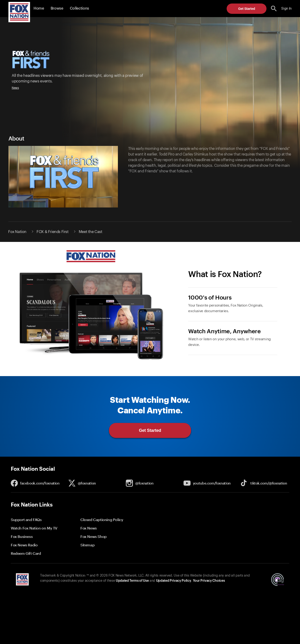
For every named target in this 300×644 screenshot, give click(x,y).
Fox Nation (17, 232)
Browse (57, 8)
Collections (79, 8)
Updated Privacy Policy (174, 581)
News (15, 88)
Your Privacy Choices (209, 581)
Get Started (247, 9)
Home (39, 8)
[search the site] (274, 9)
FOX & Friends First (52, 232)
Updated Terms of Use (132, 581)
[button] (274, 9)
